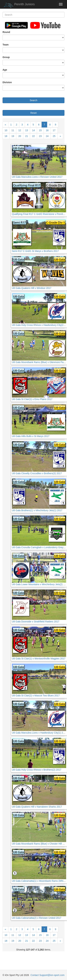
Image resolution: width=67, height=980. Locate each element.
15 (40, 130)
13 (27, 130)
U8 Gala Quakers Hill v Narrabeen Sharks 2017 (37, 807)
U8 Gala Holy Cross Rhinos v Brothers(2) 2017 (37, 770)
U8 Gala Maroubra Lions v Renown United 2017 (37, 177)
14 (33, 130)
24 (47, 136)
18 (6, 136)
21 (27, 136)
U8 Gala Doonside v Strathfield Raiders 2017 (36, 622)
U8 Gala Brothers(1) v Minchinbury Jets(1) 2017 (37, 510)
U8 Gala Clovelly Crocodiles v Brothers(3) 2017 (37, 473)
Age (5, 70)
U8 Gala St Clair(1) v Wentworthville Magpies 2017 (39, 659)
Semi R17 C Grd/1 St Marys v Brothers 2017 (35, 251)
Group (6, 57)
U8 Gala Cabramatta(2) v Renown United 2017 (37, 918)
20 (20, 136)
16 (47, 130)
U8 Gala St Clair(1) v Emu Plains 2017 (32, 399)
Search (33, 100)
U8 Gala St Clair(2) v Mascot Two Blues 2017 (36, 696)
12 (20, 130)
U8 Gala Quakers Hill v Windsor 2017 (32, 288)
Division (7, 82)
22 (33, 136)
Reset (33, 113)
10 (6, 130)
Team (6, 45)
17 (54, 130)
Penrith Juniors (19, 5)
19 (13, 136)
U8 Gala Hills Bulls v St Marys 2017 (31, 436)
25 (54, 136)
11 (13, 130)
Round (6, 32)
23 (40, 136)
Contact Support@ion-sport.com (47, 975)
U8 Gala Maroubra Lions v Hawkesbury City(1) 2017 (39, 733)
